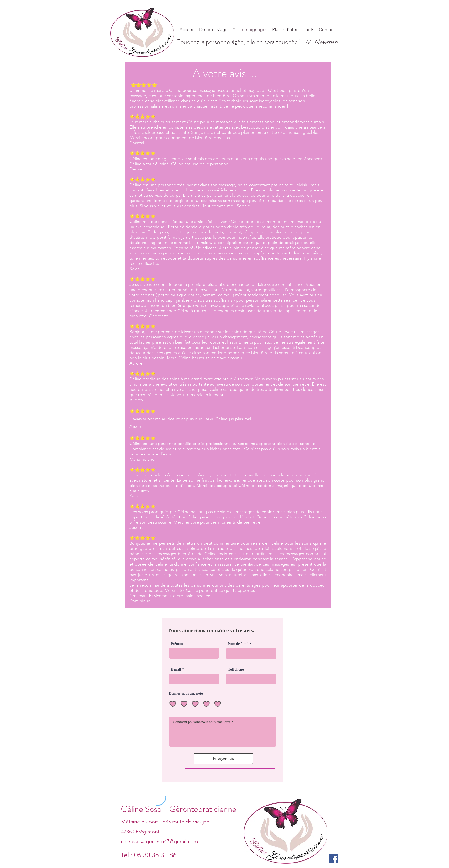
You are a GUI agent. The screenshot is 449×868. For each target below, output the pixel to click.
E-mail (176, 669)
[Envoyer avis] (223, 759)
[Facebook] (334, 859)
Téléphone (236, 669)
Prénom (177, 644)
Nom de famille (239, 644)
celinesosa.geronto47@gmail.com (159, 841)
